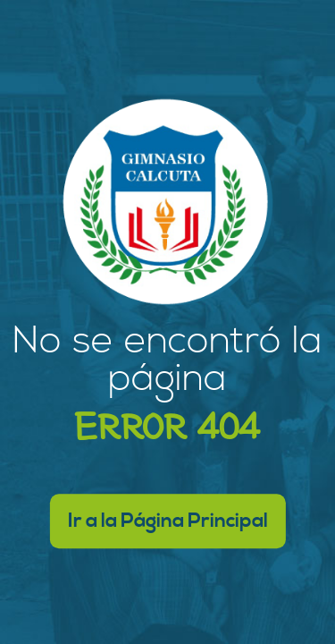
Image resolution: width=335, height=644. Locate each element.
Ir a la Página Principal (168, 521)
